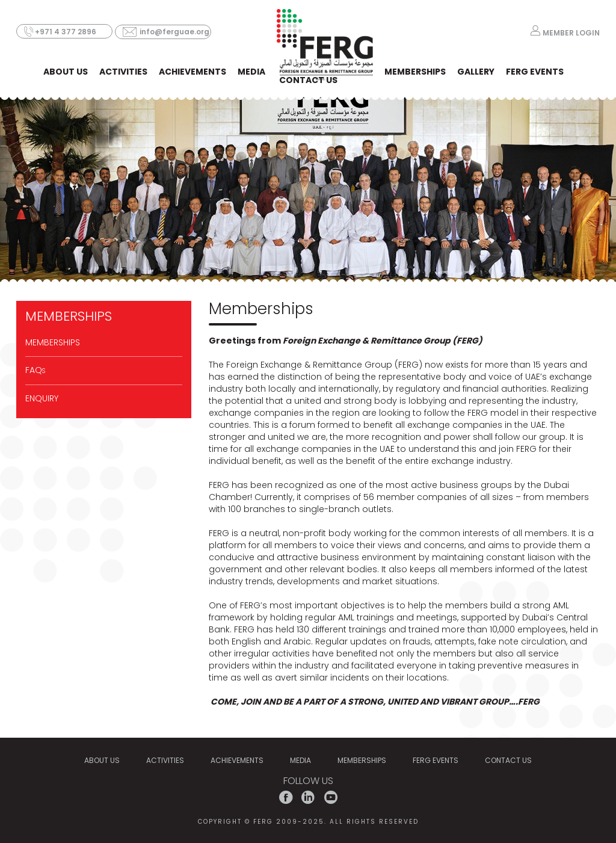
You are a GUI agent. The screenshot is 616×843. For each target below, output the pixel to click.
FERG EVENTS (535, 72)
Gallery (476, 72)
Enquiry (42, 398)
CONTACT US (308, 80)
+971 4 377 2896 (66, 32)
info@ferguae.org (174, 32)
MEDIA (251, 72)
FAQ (35, 370)
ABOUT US (66, 72)
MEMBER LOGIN (571, 32)
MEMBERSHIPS (415, 72)
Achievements (192, 72)
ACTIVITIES (123, 72)
